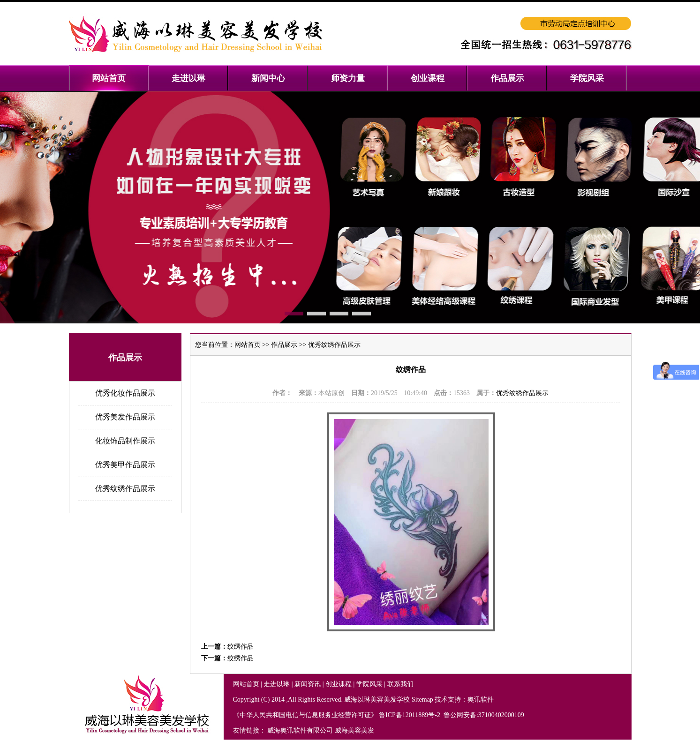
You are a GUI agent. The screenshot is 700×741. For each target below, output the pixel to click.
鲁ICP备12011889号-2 (410, 715)
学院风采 (369, 684)
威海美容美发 (354, 730)
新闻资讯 (308, 684)
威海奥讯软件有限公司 (300, 730)
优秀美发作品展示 (125, 417)
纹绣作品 (241, 647)
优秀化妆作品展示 (125, 393)
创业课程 (339, 684)
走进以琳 (277, 684)
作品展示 (284, 345)
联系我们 (400, 684)
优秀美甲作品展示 (125, 465)
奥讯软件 (481, 700)
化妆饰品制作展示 (125, 441)
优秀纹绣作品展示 (125, 489)
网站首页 (248, 345)
